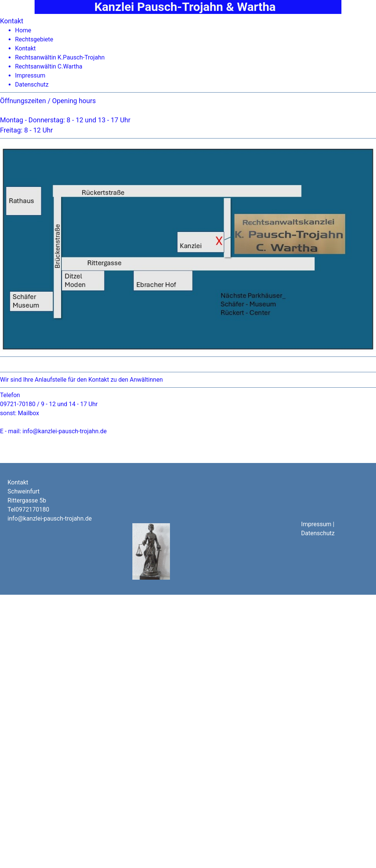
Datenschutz (32, 85)
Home (23, 30)
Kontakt (25, 48)
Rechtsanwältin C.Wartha (49, 66)
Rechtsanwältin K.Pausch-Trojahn (60, 57)
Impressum (30, 75)
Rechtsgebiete (34, 39)
